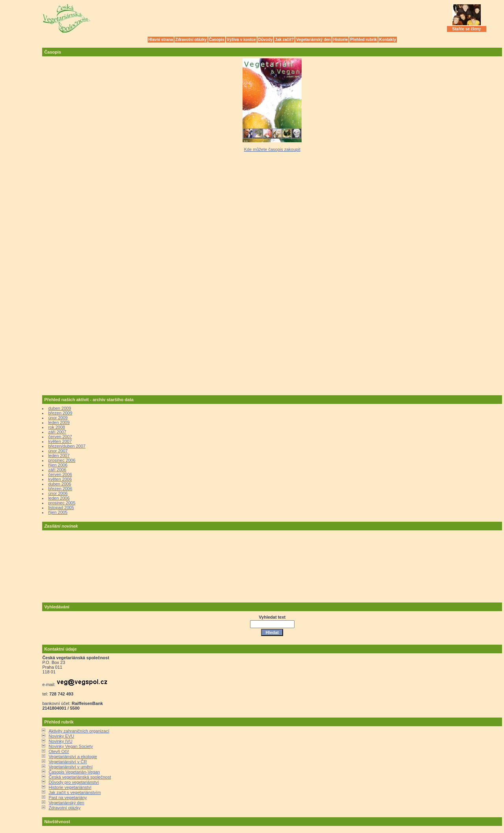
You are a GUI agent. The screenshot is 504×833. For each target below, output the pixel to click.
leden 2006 (59, 498)
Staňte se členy (467, 29)
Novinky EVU (61, 736)
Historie (340, 40)
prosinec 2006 (62, 460)
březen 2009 (60, 413)
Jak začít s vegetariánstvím (75, 792)
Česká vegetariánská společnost (80, 777)
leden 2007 (59, 456)
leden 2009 (59, 422)
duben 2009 (59, 408)
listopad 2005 (61, 508)
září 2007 (57, 432)
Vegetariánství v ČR (68, 762)
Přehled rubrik (363, 40)
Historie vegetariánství (70, 787)
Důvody (266, 40)
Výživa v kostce (241, 40)
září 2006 (57, 470)
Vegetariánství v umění (70, 767)
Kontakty (388, 40)
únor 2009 (58, 418)
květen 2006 (60, 479)
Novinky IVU (60, 741)
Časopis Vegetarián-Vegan (74, 772)
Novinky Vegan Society (71, 746)
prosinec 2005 (62, 503)
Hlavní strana (161, 40)
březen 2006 (60, 489)
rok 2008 (57, 427)
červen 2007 (60, 437)
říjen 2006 (58, 465)
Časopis (217, 40)
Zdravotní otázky (191, 40)
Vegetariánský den (313, 40)
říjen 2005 (58, 512)
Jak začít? (284, 40)
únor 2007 (58, 451)
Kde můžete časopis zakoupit (272, 149)
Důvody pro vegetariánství (74, 782)
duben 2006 (59, 484)
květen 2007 (60, 441)
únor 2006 (58, 493)
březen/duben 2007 (67, 446)
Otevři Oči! (59, 751)
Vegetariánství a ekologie (73, 757)
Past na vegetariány (68, 798)
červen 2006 (60, 474)
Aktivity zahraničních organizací (79, 731)
